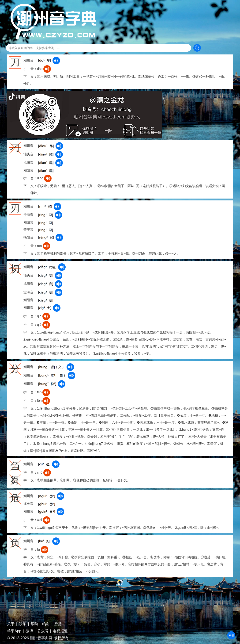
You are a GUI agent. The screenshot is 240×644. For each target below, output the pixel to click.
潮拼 (231, 635)
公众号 (43, 631)
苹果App (14, 631)
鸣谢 (46, 624)
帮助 (34, 624)
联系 (22, 624)
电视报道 (60, 631)
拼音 (231, 635)
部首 (231, 635)
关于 (11, 624)
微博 (29, 631)
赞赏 (58, 624)
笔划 (231, 635)
